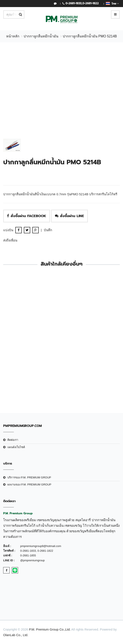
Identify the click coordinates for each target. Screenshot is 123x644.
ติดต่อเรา (13, 440)
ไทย (112, 3)
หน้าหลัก (13, 36)
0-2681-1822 (91, 3)
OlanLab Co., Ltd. (16, 635)
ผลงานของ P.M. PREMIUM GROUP (29, 484)
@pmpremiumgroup (32, 560)
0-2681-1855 (28, 555)
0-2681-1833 (74, 3)
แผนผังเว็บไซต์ (16, 447)
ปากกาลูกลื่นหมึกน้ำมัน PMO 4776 (62, 351)
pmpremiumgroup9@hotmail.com (41, 546)
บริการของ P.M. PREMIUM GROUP (29, 477)
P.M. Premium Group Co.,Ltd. (50, 629)
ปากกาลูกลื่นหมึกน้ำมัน (41, 36)
